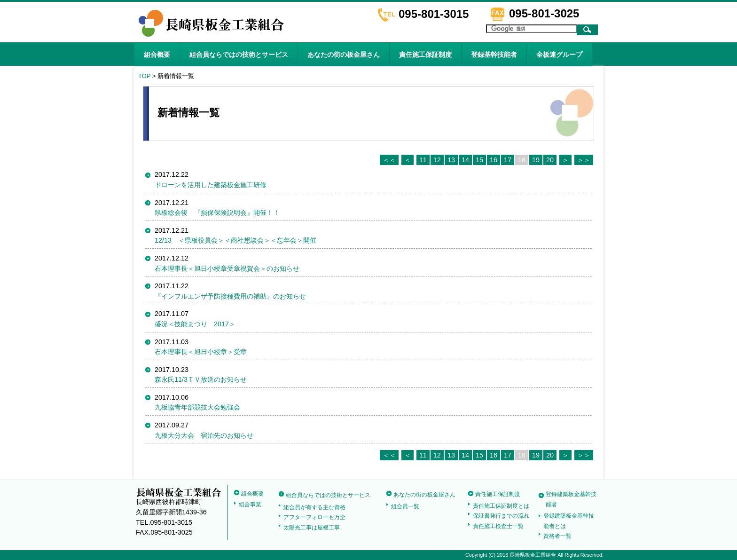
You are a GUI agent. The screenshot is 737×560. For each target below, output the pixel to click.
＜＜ (389, 160)
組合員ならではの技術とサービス (239, 55)
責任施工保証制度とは (501, 506)
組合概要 (157, 55)
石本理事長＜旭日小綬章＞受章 (201, 352)
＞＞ (584, 160)
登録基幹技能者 (494, 55)
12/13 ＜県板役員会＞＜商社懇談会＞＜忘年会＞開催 (235, 240)
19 (536, 160)
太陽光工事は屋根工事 (312, 528)
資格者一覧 (557, 536)
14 (465, 160)
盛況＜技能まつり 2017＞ (195, 324)
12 (437, 160)
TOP (144, 76)
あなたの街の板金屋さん (344, 55)
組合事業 (250, 505)
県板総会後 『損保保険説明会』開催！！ (217, 213)
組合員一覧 (405, 506)
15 (479, 160)
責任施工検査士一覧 (498, 526)
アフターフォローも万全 (314, 517)
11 (423, 160)
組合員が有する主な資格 (314, 507)
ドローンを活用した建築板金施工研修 (211, 185)
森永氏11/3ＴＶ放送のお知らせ (201, 379)
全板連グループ (559, 55)
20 (550, 160)
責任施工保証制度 (425, 55)
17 (508, 160)
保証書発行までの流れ (501, 516)
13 (451, 160)
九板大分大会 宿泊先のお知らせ (204, 435)
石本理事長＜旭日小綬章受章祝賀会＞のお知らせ (227, 268)
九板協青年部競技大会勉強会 (197, 407)
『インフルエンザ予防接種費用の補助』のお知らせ (230, 296)
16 (494, 160)
